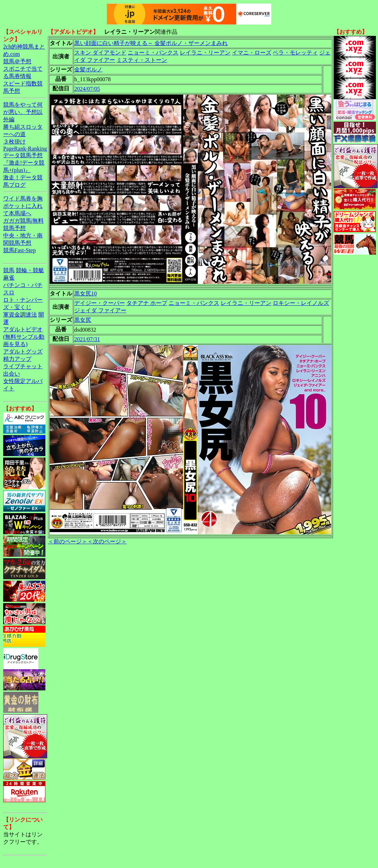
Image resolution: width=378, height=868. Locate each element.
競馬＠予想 (17, 61)
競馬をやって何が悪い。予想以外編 (23, 112)
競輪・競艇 (30, 270)
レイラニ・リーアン (205, 53)
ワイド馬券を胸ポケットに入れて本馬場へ (23, 206)
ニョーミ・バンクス (153, 53)
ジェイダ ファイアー (100, 310)
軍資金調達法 (20, 315)
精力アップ (17, 359)
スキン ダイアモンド (100, 53)
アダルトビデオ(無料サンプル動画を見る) (24, 337)
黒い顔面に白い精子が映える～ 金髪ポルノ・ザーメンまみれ (151, 43)
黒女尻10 (86, 293)
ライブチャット (23, 366)
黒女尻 (83, 320)
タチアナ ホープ (147, 303)
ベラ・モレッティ (295, 53)
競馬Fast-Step (19, 250)
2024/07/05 (87, 89)
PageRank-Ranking (25, 149)
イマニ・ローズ (252, 53)
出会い (12, 374)
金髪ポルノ (88, 69)
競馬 (9, 270)
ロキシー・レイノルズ (301, 303)
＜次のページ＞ (107, 541)
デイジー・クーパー (100, 303)
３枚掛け (14, 142)
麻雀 (9, 278)
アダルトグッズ (23, 352)
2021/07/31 (87, 339)
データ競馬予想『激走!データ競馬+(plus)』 (24, 163)
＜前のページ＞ (68, 541)
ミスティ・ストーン (142, 60)
